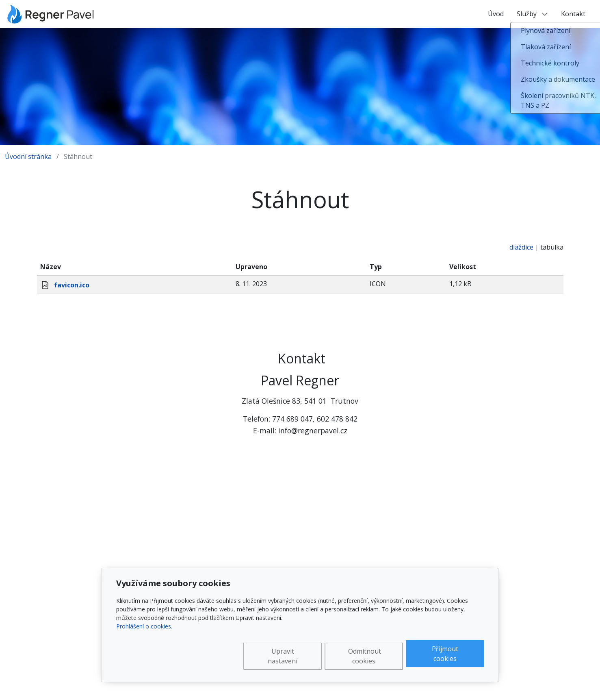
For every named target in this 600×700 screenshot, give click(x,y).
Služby (532, 14)
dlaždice (521, 247)
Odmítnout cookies (365, 656)
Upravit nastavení (283, 656)
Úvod (496, 14)
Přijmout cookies (445, 654)
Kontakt (573, 14)
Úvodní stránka (28, 157)
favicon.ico (72, 285)
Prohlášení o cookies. (144, 626)
